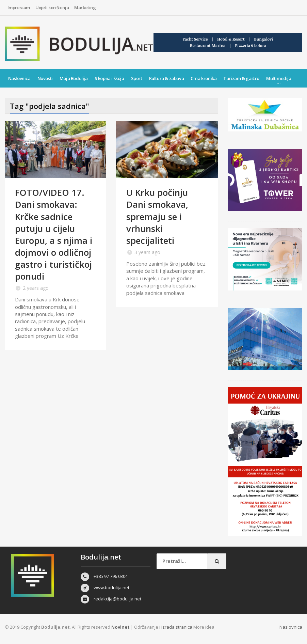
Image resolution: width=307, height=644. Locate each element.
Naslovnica (19, 78)
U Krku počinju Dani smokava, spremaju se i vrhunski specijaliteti (157, 216)
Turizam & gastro (241, 78)
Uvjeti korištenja (52, 7)
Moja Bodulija (74, 78)
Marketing (85, 7)
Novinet (120, 627)
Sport (137, 78)
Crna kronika (204, 78)
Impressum (19, 7)
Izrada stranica (177, 627)
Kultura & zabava (167, 78)
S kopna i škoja (109, 78)
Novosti (45, 78)
